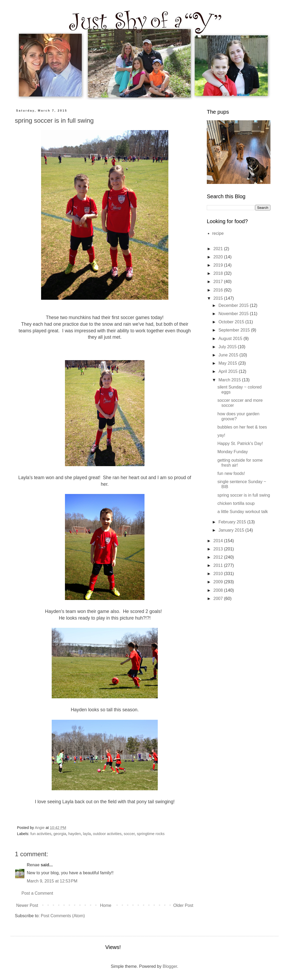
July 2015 (228, 347)
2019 (219, 265)
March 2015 (230, 380)
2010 (219, 574)
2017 (219, 282)
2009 (219, 582)
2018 (219, 273)
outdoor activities (107, 834)
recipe (218, 233)
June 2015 (229, 355)
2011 (219, 565)
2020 (219, 257)
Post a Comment (37, 893)
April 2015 (229, 371)
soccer (129, 834)
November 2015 (234, 314)
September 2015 (235, 330)
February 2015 (233, 522)
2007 (219, 599)
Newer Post (27, 905)
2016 (219, 290)
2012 (219, 557)
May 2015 (228, 363)
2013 (219, 549)
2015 (219, 298)
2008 (219, 590)
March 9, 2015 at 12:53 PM (52, 881)
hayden (75, 834)
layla (87, 834)
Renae (33, 865)
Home (106, 905)
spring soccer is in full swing (244, 495)
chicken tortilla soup (236, 503)
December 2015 (234, 305)
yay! (221, 435)
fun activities (41, 834)
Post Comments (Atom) (63, 916)
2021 (219, 249)
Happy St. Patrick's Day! (240, 443)
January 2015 (232, 530)
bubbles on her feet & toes (242, 427)
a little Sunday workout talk (243, 512)
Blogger (170, 966)
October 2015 (232, 322)
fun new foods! (231, 473)
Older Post (183, 905)
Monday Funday (233, 452)
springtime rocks (151, 834)
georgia (60, 834)
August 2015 (231, 339)
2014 (219, 541)
